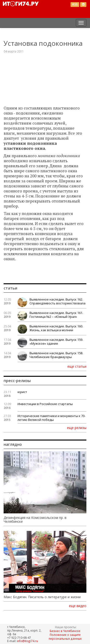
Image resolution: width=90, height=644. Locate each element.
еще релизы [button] (77, 428)
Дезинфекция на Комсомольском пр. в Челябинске (35, 520)
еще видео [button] (78, 606)
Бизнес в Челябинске (65, 631)
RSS (75, 4)
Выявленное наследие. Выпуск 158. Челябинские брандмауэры (56, 355)
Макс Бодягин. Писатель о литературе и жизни (42, 597)
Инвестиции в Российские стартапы (45, 404)
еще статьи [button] (77, 366)
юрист (22, 392)
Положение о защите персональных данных (65, 637)
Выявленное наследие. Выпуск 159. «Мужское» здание (56, 342)
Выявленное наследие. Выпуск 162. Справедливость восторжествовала (57, 301)
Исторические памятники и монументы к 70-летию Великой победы (51, 418)
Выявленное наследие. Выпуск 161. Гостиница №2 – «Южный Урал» (56, 315)
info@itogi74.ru (27, 641)
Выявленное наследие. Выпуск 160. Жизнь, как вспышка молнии (56, 328)
